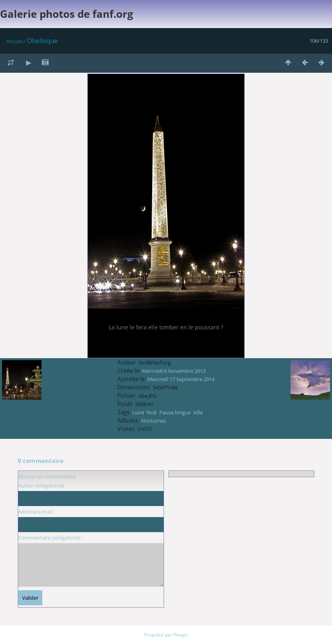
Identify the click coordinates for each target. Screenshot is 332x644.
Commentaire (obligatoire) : (50, 538)
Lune (138, 412)
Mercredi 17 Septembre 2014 (181, 379)
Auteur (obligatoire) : (42, 485)
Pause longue (175, 412)
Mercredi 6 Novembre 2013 (174, 371)
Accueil (14, 41)
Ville (198, 412)
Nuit (152, 412)
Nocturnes (154, 421)
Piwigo (181, 635)
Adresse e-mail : (36, 512)
